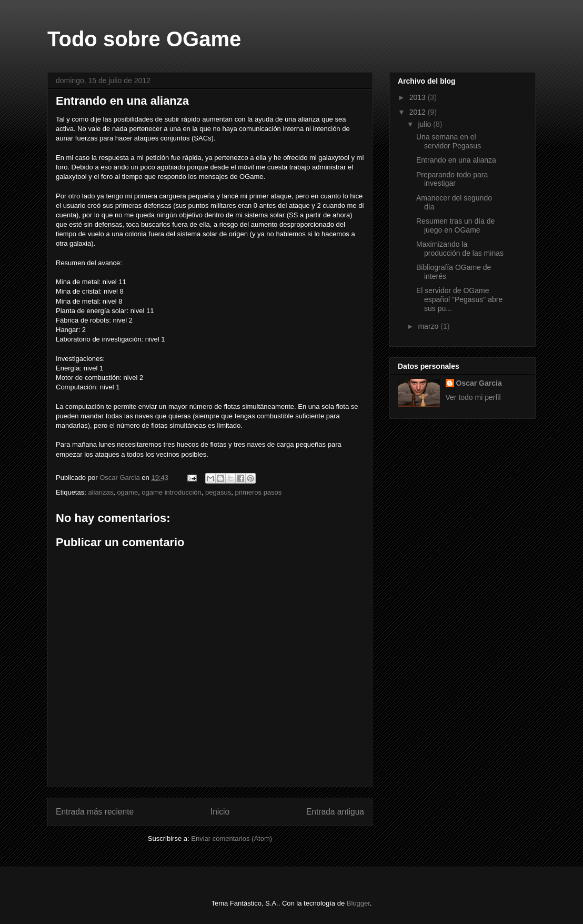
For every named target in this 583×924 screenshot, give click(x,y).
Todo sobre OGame (144, 39)
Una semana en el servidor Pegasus (449, 141)
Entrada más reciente (95, 812)
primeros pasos (258, 492)
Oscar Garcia (479, 383)
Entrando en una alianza (456, 160)
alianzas (100, 492)
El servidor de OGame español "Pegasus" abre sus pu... (459, 299)
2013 (419, 97)
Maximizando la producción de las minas (460, 249)
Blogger (358, 903)
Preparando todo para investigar (452, 179)
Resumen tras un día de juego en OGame (455, 225)
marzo (429, 326)
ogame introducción (171, 492)
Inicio (220, 812)
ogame (127, 492)
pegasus (218, 492)
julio (425, 124)
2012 (419, 112)
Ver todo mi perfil (473, 397)
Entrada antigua (335, 812)
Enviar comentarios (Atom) (232, 838)
